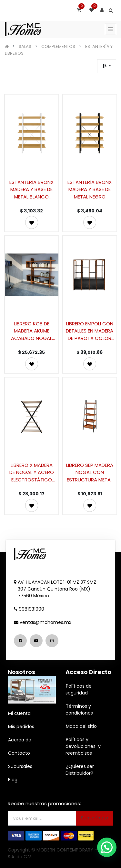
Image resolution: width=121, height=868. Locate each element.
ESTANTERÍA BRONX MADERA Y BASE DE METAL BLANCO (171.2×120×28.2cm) (32, 189)
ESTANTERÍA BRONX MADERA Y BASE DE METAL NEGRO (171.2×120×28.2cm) (90, 189)
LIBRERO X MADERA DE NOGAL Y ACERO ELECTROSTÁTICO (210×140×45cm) (32, 472)
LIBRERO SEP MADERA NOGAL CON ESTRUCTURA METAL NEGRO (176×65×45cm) (90, 472)
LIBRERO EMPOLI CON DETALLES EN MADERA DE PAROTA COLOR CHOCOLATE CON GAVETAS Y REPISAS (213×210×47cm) (90, 331)
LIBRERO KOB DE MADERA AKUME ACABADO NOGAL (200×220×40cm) (32, 331)
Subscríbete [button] (95, 818)
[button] (107, 66)
